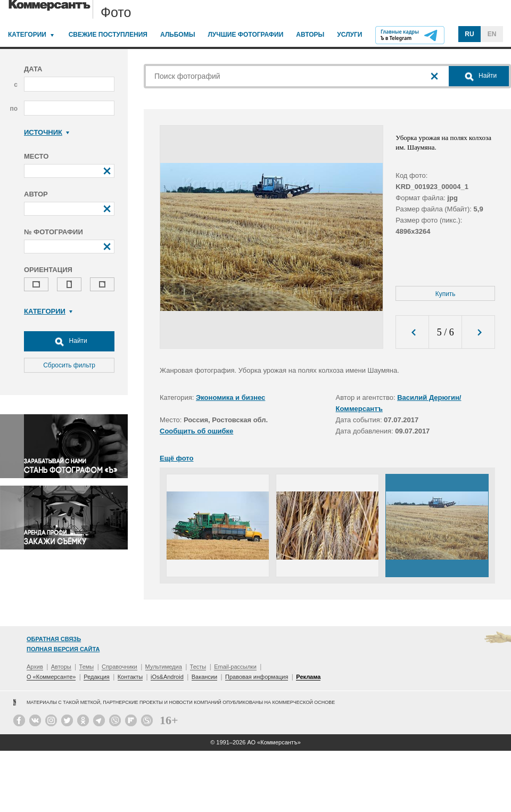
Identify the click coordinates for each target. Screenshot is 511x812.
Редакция (96, 677)
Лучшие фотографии (245, 35)
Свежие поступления (108, 35)
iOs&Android (167, 677)
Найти (69, 341)
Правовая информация (257, 677)
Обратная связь (54, 639)
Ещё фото (176, 458)
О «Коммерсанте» (51, 677)
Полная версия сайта (63, 649)
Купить (446, 294)
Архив (35, 667)
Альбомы (178, 35)
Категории (27, 35)
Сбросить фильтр (69, 365)
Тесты (198, 667)
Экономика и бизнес (230, 397)
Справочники (119, 667)
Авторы (310, 35)
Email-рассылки (235, 667)
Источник (47, 132)
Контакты (130, 677)
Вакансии (205, 677)
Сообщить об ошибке (196, 431)
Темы (87, 667)
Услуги (349, 35)
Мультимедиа (164, 667)
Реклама (308, 677)
